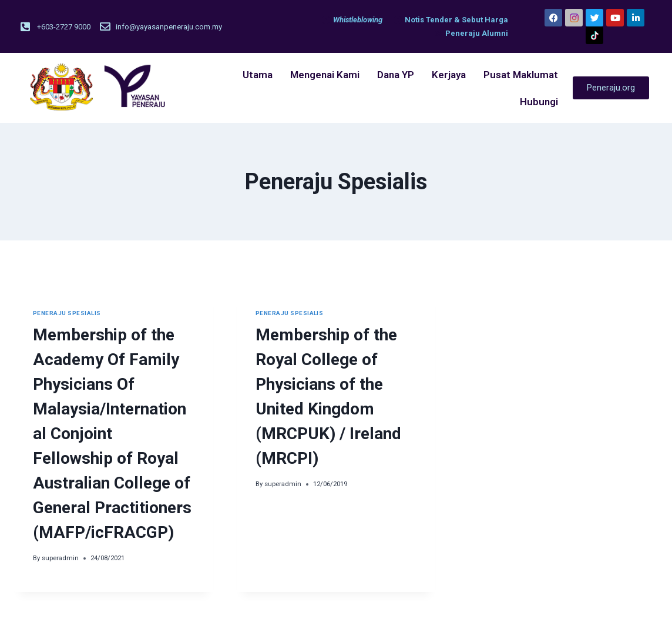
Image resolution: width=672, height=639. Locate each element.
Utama (258, 75)
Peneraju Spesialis (67, 313)
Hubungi (539, 102)
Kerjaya (449, 75)
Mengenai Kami (325, 75)
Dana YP (396, 75)
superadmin (60, 558)
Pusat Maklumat (521, 75)
